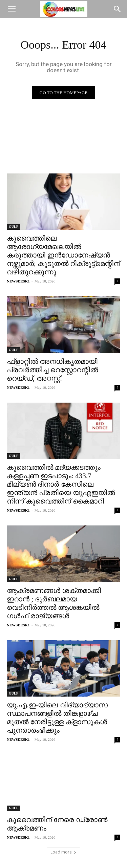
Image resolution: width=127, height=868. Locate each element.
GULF (14, 227)
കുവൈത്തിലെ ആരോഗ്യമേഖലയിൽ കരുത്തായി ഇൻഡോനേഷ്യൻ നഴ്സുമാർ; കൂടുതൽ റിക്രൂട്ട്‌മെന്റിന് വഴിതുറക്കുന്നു (63, 255)
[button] (12, 9)
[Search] (118, 9)
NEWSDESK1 (18, 281)
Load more (63, 852)
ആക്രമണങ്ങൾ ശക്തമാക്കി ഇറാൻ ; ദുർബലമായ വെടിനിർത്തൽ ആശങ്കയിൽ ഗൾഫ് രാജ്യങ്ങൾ (54, 603)
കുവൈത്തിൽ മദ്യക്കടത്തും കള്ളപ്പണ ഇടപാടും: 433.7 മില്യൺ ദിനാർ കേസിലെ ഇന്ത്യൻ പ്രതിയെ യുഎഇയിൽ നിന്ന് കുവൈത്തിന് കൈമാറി (61, 484)
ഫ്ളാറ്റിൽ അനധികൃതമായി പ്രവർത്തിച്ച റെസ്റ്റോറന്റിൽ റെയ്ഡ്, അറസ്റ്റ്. (52, 370)
